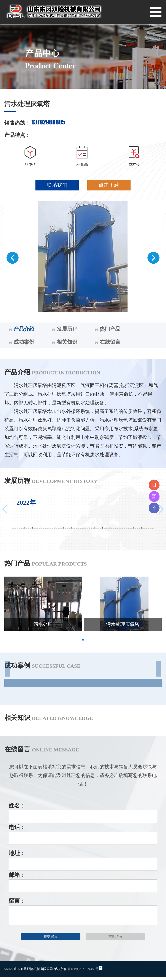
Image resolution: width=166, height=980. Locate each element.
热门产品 (108, 329)
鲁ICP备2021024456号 (83, 969)
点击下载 (109, 185)
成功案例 (22, 342)
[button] (13, 258)
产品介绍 (22, 329)
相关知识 (65, 342)
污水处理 (43, 624)
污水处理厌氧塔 (123, 624)
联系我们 (57, 185)
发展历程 (65, 329)
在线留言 (108, 342)
